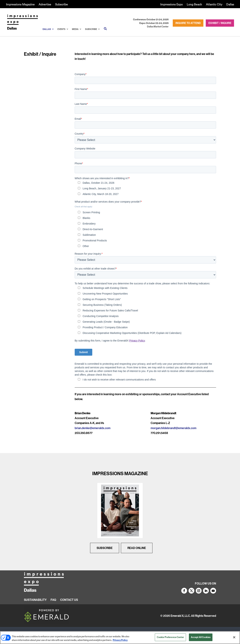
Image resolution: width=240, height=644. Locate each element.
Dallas (230, 5)
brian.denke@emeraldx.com (93, 428)
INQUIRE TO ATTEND (188, 23)
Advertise (45, 5)
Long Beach (194, 5)
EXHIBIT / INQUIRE (220, 23)
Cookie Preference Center (170, 637)
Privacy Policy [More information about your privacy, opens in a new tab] (120, 640)
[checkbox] (145, 189)
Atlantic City (214, 5)
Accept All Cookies (201, 637)
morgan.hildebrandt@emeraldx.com (173, 428)
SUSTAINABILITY (35, 600)
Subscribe (61, 5)
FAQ (53, 600)
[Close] (234, 637)
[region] (120, 638)
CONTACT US (69, 600)
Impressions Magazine (20, 5)
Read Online (137, 548)
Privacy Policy (137, 341)
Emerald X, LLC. (181, 616)
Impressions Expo (171, 5)
